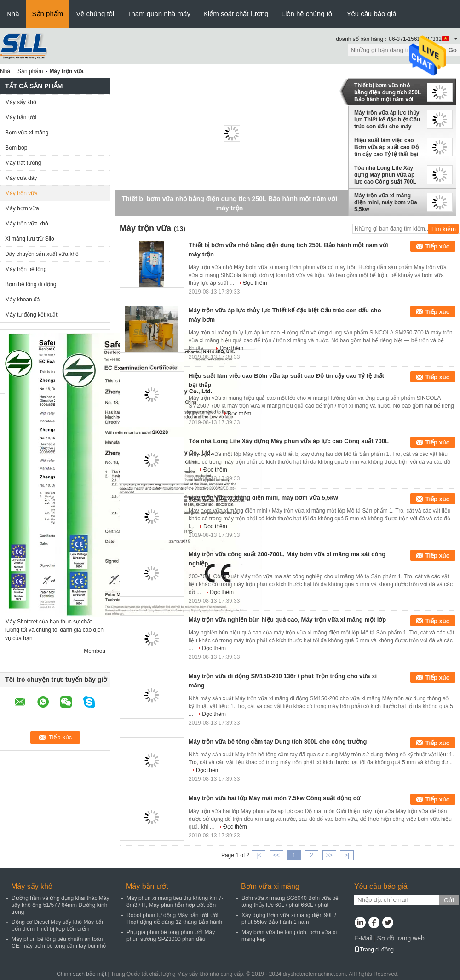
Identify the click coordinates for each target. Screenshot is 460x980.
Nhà (13, 14)
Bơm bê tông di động (31, 284)
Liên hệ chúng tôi (308, 14)
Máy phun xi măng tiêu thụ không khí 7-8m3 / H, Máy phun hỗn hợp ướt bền (175, 902)
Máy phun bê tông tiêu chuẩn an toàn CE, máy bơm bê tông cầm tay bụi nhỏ (59, 943)
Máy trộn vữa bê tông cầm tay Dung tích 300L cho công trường (278, 741)
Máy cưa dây (21, 178)
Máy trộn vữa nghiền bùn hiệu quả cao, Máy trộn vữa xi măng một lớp (287, 620)
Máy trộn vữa (21, 193)
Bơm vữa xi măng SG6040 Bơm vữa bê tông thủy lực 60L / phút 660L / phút (290, 902)
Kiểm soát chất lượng (236, 14)
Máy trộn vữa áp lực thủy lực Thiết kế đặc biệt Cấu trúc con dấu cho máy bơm (387, 120)
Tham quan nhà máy (159, 14)
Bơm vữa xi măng (27, 133)
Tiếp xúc (437, 246)
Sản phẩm (48, 14)
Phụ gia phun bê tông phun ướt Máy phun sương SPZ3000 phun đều (171, 936)
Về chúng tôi (95, 14)
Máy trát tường (23, 163)
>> (329, 855)
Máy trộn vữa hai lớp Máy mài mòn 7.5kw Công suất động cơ (274, 798)
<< (276, 855)
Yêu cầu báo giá (372, 14)
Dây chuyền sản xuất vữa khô (42, 254)
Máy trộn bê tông (26, 269)
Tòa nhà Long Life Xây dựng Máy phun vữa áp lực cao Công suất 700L (385, 175)
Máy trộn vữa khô (27, 224)
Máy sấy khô (21, 102)
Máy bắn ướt (21, 117)
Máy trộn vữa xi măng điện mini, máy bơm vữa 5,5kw (386, 202)
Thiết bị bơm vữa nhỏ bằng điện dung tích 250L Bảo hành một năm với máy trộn (388, 92)
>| (347, 855)
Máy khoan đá (22, 300)
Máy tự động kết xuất (31, 315)
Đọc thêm (255, 283)
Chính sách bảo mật (81, 974)
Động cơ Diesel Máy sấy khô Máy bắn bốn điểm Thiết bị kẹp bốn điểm (58, 925)
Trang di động (374, 950)
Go (452, 50)
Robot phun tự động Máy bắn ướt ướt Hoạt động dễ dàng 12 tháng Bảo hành (174, 919)
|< (259, 855)
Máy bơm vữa (22, 208)
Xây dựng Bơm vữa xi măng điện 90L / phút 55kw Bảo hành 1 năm (289, 919)
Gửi (449, 900)
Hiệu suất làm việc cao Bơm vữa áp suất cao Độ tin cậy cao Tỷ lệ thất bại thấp (386, 147)
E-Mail (363, 938)
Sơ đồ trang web (400, 938)
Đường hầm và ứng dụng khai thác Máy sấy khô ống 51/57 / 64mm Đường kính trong (60, 905)
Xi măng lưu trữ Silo (30, 239)
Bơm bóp (16, 148)
